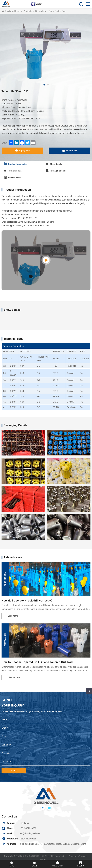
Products (28, 11)
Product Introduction (16, 163)
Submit (14, 768)
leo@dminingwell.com (30, 831)
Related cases (13, 176)
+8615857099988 (28, 825)
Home (17, 11)
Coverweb (83, 853)
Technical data (13, 170)
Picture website (49, 857)
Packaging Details (61, 170)
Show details (58, 163)
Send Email (69, 151)
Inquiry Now (23, 151)
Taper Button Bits (57, 11)
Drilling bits (40, 11)
